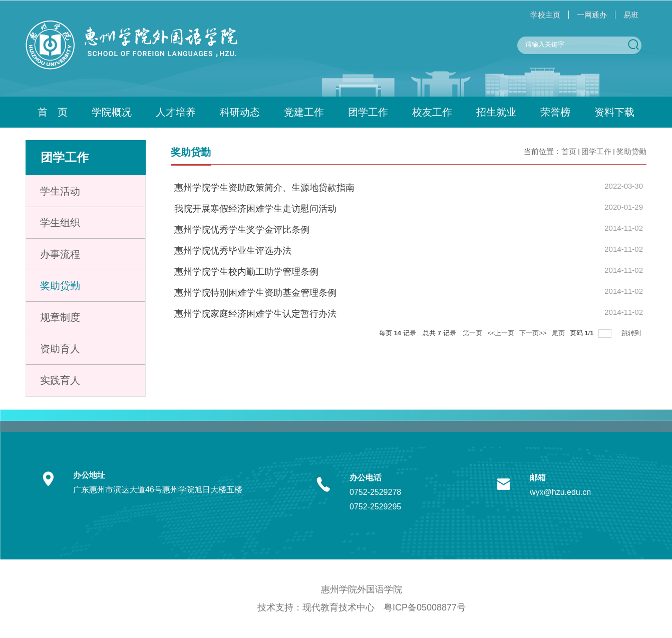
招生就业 (496, 112)
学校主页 (545, 15)
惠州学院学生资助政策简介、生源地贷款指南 (264, 188)
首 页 (53, 112)
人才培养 (176, 112)
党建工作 (304, 112)
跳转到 (632, 333)
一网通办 (592, 15)
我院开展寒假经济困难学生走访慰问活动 (255, 209)
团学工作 (368, 112)
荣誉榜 (555, 112)
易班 (631, 15)
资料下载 (614, 112)
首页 (569, 151)
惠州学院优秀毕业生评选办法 (233, 251)
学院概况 (112, 112)
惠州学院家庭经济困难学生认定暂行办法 (255, 314)
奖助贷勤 (631, 151)
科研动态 (240, 112)
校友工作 (432, 112)
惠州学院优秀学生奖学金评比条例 (242, 230)
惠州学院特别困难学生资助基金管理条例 (255, 293)
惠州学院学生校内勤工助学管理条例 (246, 272)
